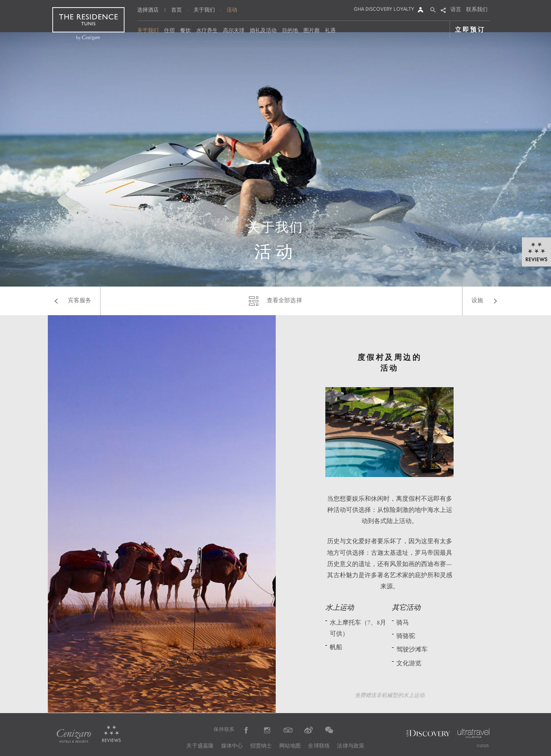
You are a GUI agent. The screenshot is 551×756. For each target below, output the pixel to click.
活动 (232, 10)
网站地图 (290, 746)
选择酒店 (148, 11)
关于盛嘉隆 (200, 746)
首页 (177, 10)
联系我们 (477, 10)
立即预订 (470, 29)
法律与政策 (351, 746)
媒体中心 (232, 746)
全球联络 (319, 746)
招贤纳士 (261, 746)
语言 (456, 10)
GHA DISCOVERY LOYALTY (384, 10)
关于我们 (204, 10)
